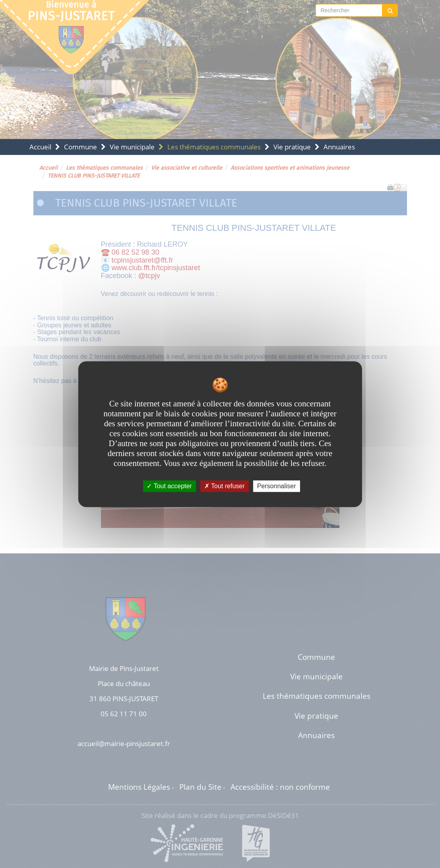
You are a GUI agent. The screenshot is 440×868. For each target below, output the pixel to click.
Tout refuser (225, 486)
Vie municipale (132, 147)
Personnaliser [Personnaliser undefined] (277, 486)
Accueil (40, 147)
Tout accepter (169, 486)
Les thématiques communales (214, 147)
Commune (80, 147)
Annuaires (339, 147)
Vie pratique (292, 147)
